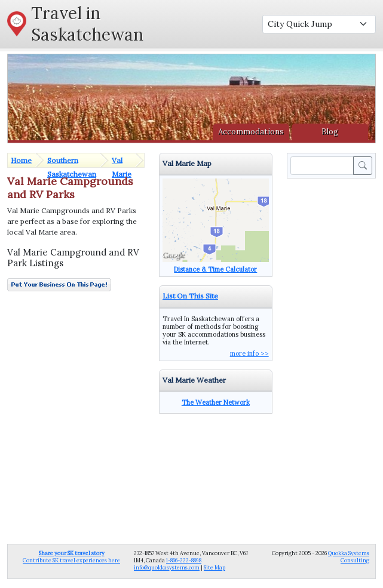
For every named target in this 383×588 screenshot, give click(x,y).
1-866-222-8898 (184, 560)
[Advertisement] (334, 360)
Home (21, 160)
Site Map (215, 567)
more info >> (249, 353)
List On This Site (190, 296)
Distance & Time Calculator (215, 269)
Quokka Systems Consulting (349, 557)
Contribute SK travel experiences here (71, 557)
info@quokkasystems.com (167, 567)
